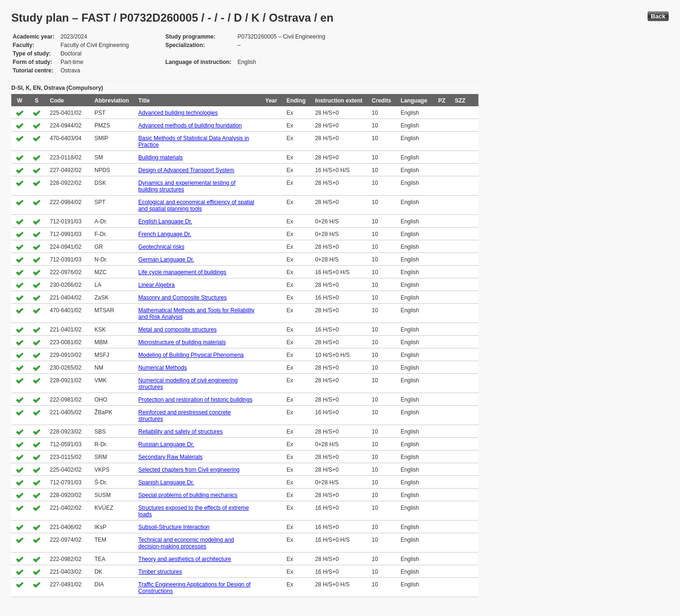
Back (658, 16)
